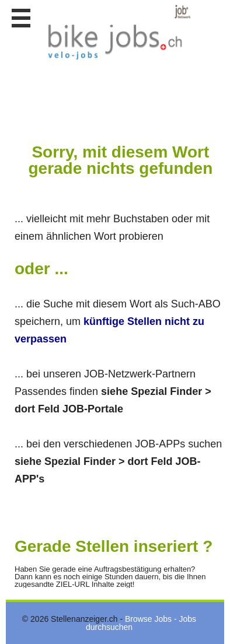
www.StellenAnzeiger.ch (117, 32)
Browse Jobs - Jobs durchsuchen (141, 623)
